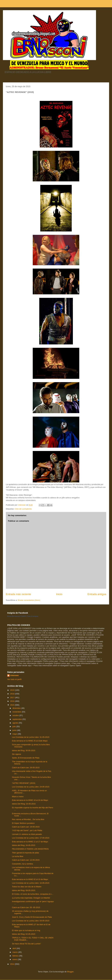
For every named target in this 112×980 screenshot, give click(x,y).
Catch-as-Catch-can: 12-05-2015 (26, 860)
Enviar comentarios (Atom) (29, 600)
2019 (13, 690)
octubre (16, 715)
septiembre (17, 719)
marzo (15, 952)
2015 (13, 705)
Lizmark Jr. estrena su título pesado (27, 834)
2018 (13, 694)
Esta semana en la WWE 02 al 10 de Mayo (30, 879)
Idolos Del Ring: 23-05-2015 (24, 804)
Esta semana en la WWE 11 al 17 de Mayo (30, 842)
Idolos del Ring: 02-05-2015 (24, 934)
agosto (16, 723)
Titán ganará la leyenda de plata (25, 853)
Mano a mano (18, 797)
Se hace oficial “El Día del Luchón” (26, 944)
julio (14, 726)
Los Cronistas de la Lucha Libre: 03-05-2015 (31, 921)
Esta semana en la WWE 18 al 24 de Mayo (30, 800)
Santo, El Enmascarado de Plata (26, 758)
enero (15, 959)
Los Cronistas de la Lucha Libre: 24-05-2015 (31, 787)
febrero (16, 956)
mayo (15, 734)
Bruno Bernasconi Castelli (17, 616)
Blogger (70, 972)
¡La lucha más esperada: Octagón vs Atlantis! (31, 898)
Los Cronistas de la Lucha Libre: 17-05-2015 (31, 838)
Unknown (14, 675)
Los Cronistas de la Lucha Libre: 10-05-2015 (31, 883)
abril (15, 948)
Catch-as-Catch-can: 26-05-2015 (26, 768)
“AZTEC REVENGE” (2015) (24, 783)
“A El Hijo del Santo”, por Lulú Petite (27, 830)
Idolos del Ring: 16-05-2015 (24, 845)
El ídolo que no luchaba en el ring (26, 930)
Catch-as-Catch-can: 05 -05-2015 (26, 907)
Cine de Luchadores (23, 509)
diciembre (17, 708)
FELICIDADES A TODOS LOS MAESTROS (30, 849)
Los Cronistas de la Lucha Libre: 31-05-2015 (31, 737)
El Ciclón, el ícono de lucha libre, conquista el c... (33, 894)
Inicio (59, 594)
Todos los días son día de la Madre (27, 887)
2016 (13, 701)
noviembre (17, 712)
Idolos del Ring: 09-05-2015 (24, 890)
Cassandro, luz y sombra (22, 864)
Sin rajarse (16, 754)
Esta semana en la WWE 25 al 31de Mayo (30, 741)
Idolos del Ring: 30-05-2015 (24, 751)
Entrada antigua (97, 594)
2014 (13, 964)
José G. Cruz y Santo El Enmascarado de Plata (32, 917)
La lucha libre (18, 856)
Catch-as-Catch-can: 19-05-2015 (26, 827)
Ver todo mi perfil (14, 679)
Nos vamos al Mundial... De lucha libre (28, 819)
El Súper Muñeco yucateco (23, 823)
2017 (13, 698)
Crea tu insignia (33, 616)
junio (15, 730)
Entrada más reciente (18, 594)
